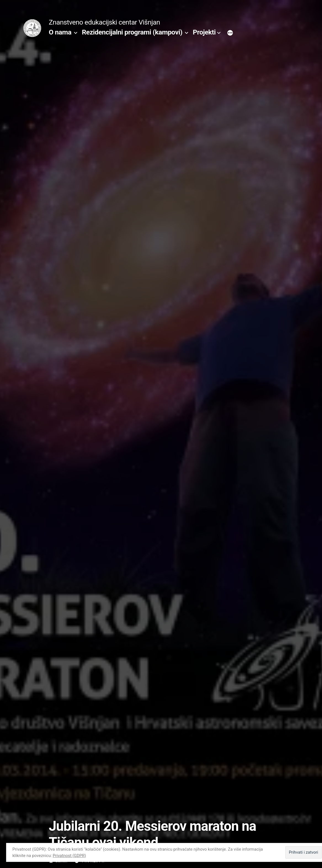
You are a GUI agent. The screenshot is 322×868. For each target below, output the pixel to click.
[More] (230, 33)
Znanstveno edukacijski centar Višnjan (104, 22)
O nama (60, 32)
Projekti (204, 32)
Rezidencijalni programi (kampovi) (132, 32)
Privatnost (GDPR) (69, 856)
